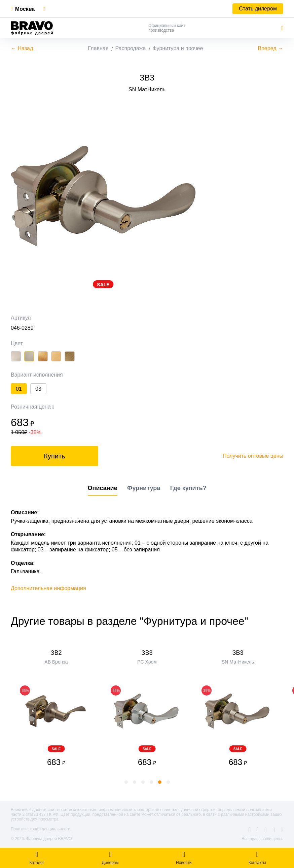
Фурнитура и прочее (178, 48)
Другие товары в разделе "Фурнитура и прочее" (130, 621)
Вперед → (271, 48)
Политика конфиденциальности (41, 829)
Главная (98, 48)
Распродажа (130, 48)
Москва (25, 9)
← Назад (22, 48)
